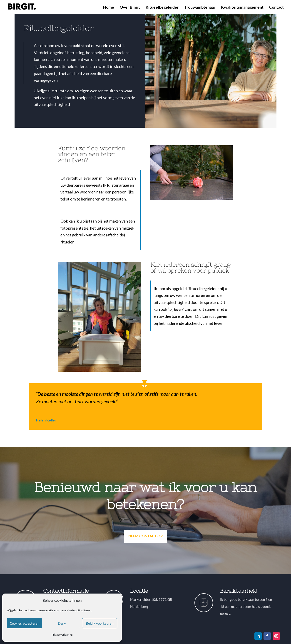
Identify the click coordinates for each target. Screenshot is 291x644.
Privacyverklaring (62, 635)
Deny (62, 623)
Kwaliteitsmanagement (242, 8)
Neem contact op (145, 536)
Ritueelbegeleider (162, 8)
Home (108, 8)
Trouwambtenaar (200, 8)
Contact (276, 8)
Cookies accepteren (25, 623)
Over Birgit (130, 8)
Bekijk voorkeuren (100, 623)
